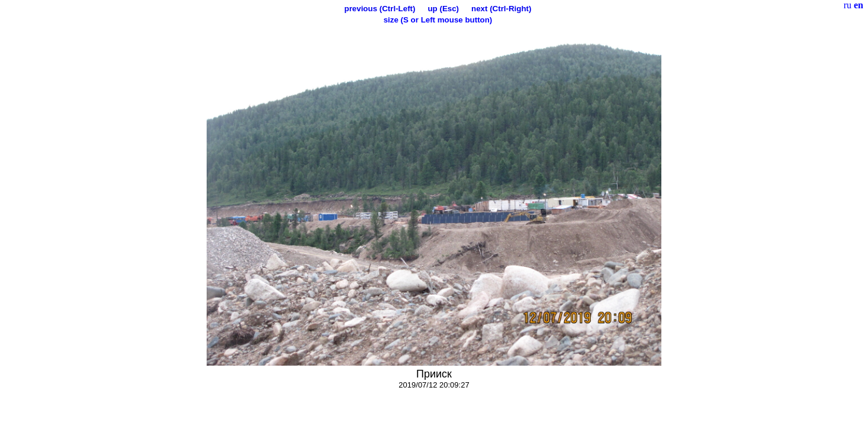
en (859, 5)
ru (848, 5)
